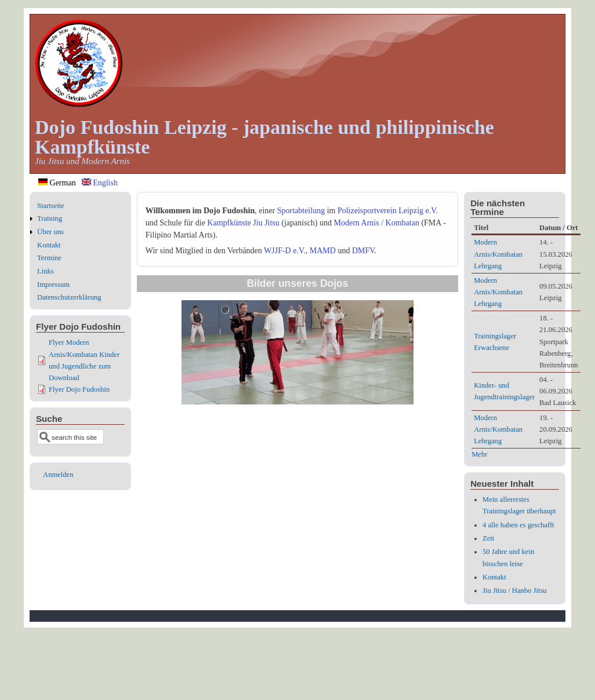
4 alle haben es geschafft (518, 525)
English (100, 183)
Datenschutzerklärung (69, 297)
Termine (49, 258)
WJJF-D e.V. (285, 251)
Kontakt (49, 245)
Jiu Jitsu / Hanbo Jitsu (515, 590)
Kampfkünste (229, 223)
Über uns (50, 232)
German (57, 183)
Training (50, 218)
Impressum (53, 285)
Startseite (51, 206)
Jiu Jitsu (266, 223)
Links (46, 271)
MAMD (323, 251)
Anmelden (58, 475)
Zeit (488, 538)
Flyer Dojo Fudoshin (79, 389)
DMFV (363, 251)
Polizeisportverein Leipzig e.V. (388, 211)
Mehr (479, 454)
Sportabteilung (301, 211)
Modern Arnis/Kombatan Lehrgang (498, 254)
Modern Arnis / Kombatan (377, 223)
